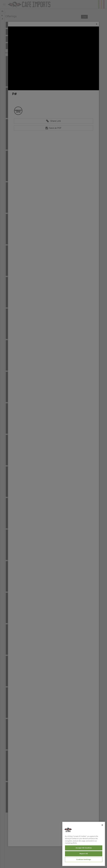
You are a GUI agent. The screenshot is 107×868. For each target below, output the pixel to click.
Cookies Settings (84, 859)
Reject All (84, 854)
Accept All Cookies (84, 848)
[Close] (102, 825)
